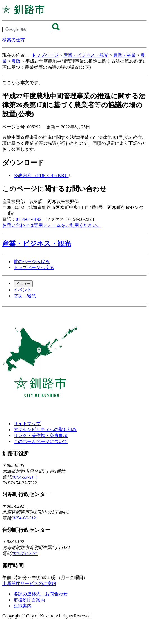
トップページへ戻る (34, 268)
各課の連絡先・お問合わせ (41, 594)
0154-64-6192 (29, 219)
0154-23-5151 (25, 477)
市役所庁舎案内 (29, 600)
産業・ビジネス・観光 (86, 55)
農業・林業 (124, 55)
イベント (23, 290)
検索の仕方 (14, 40)
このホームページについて (41, 441)
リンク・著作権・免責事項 (41, 435)
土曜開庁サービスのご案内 (29, 583)
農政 (16, 61)
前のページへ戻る (32, 262)
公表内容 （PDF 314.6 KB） (43, 175)
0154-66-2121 (25, 518)
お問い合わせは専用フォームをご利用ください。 (52, 225)
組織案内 (23, 606)
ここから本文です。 (23, 83)
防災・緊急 (25, 296)
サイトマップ (27, 424)
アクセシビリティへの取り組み (45, 430)
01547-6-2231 (25, 554)
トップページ (45, 55)
